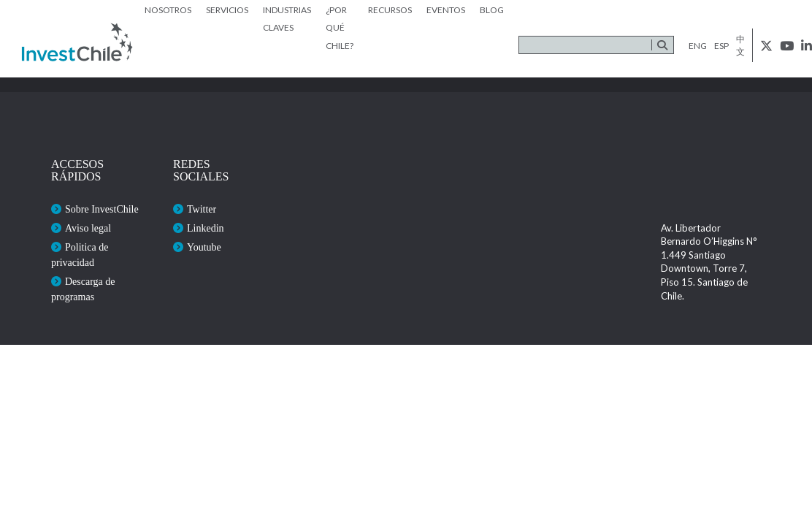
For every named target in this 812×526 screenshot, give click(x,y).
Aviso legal (88, 228)
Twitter (202, 209)
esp (721, 46)
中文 (740, 45)
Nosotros (168, 10)
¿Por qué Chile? (340, 28)
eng (698, 46)
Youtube (204, 247)
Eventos (446, 10)
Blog (492, 10)
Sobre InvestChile (102, 209)
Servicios (227, 10)
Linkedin (206, 228)
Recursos (390, 10)
